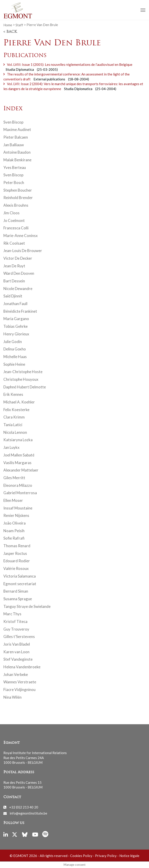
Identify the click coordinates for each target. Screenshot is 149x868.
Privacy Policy (106, 856)
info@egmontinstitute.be (28, 813)
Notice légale (129, 856)
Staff (19, 25)
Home (8, 25)
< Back (10, 32)
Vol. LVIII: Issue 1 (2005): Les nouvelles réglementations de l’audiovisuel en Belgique (70, 64)
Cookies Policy (81, 856)
